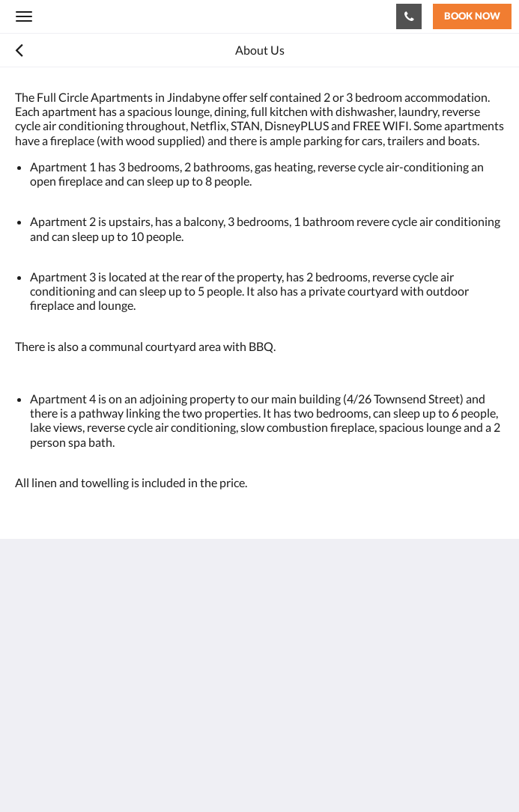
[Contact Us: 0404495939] (409, 16)
